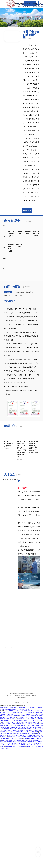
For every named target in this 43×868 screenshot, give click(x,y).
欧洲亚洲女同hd (35, 717)
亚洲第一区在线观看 (31, 747)
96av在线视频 (35, 737)
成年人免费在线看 (17, 724)
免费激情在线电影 (34, 716)
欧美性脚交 (36, 724)
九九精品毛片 (30, 712)
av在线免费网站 (21, 717)
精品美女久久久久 (21, 712)
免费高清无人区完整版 (6, 730)
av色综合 (12, 745)
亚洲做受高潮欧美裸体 (10, 719)
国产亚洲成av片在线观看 (6, 716)
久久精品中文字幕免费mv (20, 745)
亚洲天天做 (34, 711)
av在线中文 (28, 717)
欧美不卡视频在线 (28, 735)
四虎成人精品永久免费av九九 (23, 711)
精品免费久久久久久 (33, 722)
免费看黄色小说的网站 (34, 740)
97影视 (26, 740)
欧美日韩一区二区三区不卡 (36, 727)
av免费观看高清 (20, 721)
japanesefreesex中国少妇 (19, 714)
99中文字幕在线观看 (33, 732)
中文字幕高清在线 (38, 714)
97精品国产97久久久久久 (27, 729)
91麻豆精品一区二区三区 (17, 743)
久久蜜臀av (20, 738)
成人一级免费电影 (4, 745)
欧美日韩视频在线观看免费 (20, 742)
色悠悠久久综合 (20, 740)
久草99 (19, 727)
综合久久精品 (5, 740)
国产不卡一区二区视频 (28, 724)
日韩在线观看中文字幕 (10, 721)
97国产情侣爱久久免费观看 (29, 734)
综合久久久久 (12, 711)
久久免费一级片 (12, 737)
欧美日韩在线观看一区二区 (11, 747)
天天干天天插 (22, 747)
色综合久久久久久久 (5, 743)
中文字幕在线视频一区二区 (21, 725)
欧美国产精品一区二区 (17, 735)
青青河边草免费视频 (11, 717)
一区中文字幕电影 (24, 716)
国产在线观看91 (25, 727)
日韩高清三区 (10, 714)
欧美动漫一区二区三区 (6, 735)
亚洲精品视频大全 (17, 734)
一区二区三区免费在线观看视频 (24, 737)
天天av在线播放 (37, 735)
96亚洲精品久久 (10, 725)
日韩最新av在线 (28, 721)
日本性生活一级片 (31, 742)
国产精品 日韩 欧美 (7, 734)
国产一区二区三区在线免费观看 (20, 722)
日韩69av (38, 745)
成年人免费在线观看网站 (11, 727)
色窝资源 (29, 719)
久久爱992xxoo (32, 725)
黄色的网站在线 (31, 745)
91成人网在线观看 (5, 729)
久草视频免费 (16, 716)
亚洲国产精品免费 (8, 742)
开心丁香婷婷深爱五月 (29, 730)
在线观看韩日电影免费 (21, 719)
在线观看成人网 (29, 714)
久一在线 (40, 743)
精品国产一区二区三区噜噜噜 (30, 743)
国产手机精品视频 (27, 738)
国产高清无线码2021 (15, 729)
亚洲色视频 (39, 742)
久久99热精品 (10, 732)
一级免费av (39, 734)
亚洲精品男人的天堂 (38, 729)
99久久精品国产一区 (7, 722)
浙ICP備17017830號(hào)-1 (22, 703)
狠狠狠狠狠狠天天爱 (11, 738)
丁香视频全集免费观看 (18, 730)
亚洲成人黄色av (12, 712)
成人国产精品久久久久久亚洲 (21, 732)
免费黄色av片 (12, 740)
